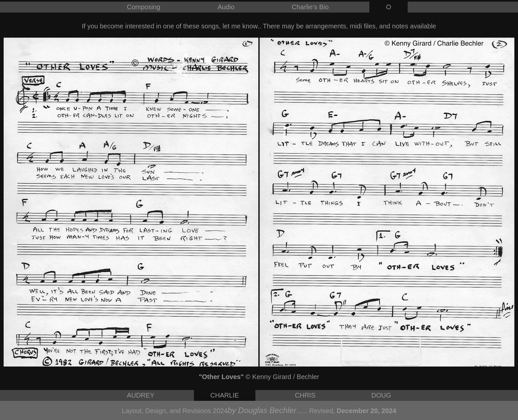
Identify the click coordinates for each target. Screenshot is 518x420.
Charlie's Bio (310, 7)
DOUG (381, 395)
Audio (226, 7)
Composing (144, 7)
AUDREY (141, 395)
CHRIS (305, 395)
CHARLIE (225, 395)
